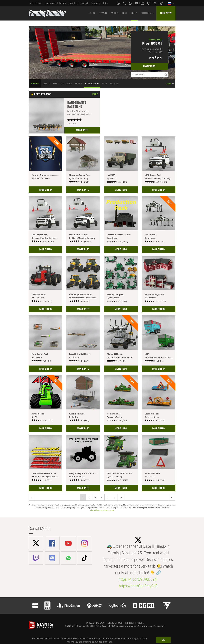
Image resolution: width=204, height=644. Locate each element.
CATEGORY (91, 83)
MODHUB (35, 83)
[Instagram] (143, 3)
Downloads (51, 3)
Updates (73, 3)
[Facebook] (130, 3)
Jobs (105, 3)
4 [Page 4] (101, 497)
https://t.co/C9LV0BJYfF (138, 579)
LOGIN (168, 83)
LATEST (46, 83)
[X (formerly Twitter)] (124, 3)
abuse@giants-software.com (102, 510)
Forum (62, 3)
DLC (124, 13)
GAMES (103, 13)
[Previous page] (172, 497)
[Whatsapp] (118, 3)
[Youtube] (137, 3)
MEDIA (115, 13)
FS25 (104, 83)
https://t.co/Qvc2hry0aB (138, 586)
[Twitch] (149, 3)
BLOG (92, 13)
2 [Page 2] (89, 497)
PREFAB (79, 83)
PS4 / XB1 (115, 83)
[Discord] (155, 3)
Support (84, 3)
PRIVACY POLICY (95, 623)
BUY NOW (166, 13)
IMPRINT (130, 623)
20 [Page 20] (121, 497)
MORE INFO (149, 66)
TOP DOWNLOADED (62, 83)
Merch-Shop (36, 3)
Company (96, 3)
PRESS (140, 623)
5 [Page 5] (108, 497)
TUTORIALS (148, 13)
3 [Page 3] (95, 497)
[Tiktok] (162, 3)
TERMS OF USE (115, 623)
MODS (134, 13)
